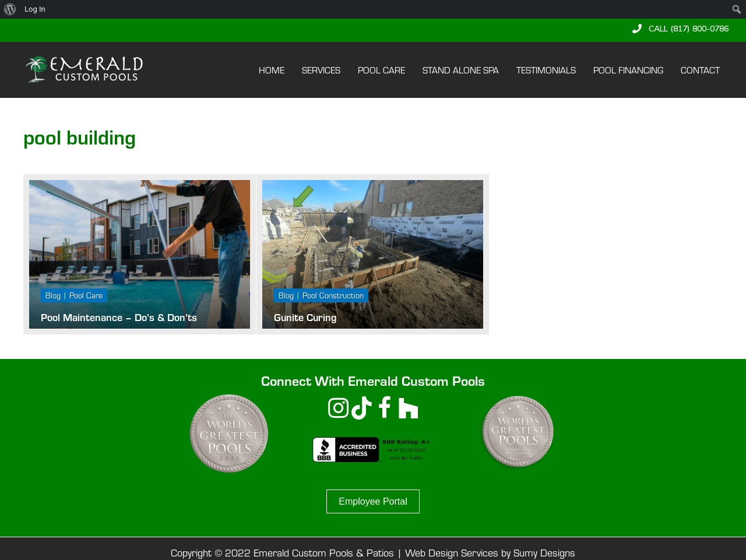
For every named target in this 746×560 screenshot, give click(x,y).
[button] (680, 29)
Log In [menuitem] (35, 9)
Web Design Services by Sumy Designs (490, 552)
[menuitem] (10, 9)
